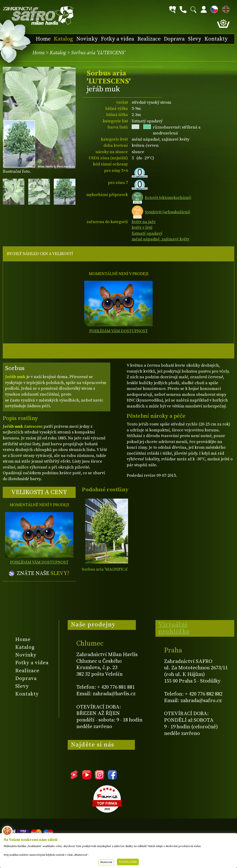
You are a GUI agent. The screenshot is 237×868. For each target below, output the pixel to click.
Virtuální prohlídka (174, 628)
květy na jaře (144, 222)
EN (225, 9)
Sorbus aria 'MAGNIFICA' (105, 569)
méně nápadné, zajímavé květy (161, 239)
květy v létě (142, 228)
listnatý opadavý (147, 233)
